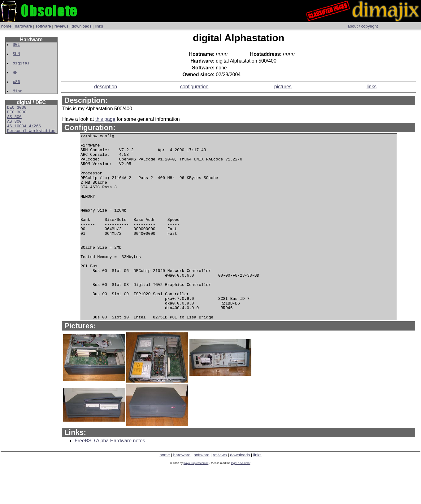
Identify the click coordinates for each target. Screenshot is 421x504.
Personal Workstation (31, 146)
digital (22, 68)
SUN (17, 56)
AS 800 (14, 135)
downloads (82, 26)
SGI (17, 45)
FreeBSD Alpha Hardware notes (110, 479)
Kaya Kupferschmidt (196, 502)
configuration (194, 88)
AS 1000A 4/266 (24, 141)
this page (105, 120)
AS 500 (14, 129)
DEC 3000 (17, 118)
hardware (24, 26)
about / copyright (363, 26)
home (6, 26)
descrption (106, 88)
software (43, 26)
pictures (283, 88)
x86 (17, 90)
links (99, 26)
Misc (18, 101)
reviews (61, 26)
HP (15, 79)
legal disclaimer (241, 502)
